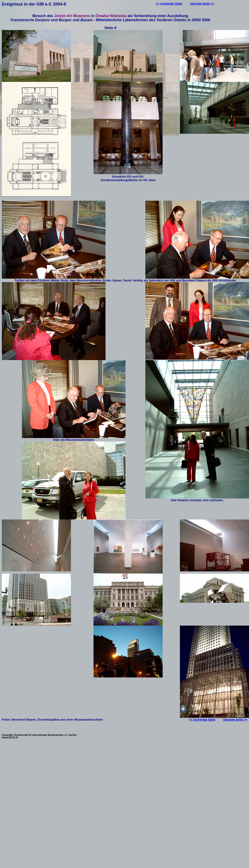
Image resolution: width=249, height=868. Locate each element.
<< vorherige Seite (169, 4)
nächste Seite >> (202, 4)
